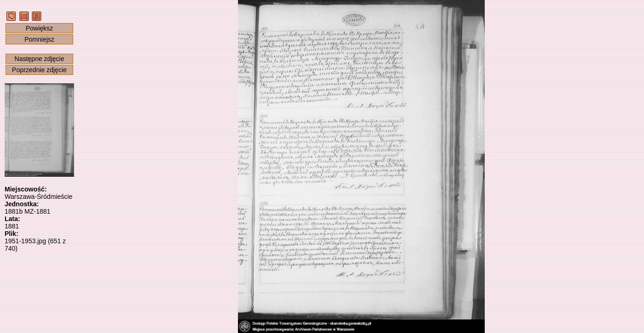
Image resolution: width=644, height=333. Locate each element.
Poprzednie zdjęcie (39, 70)
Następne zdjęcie (39, 59)
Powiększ (39, 28)
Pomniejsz (40, 39)
